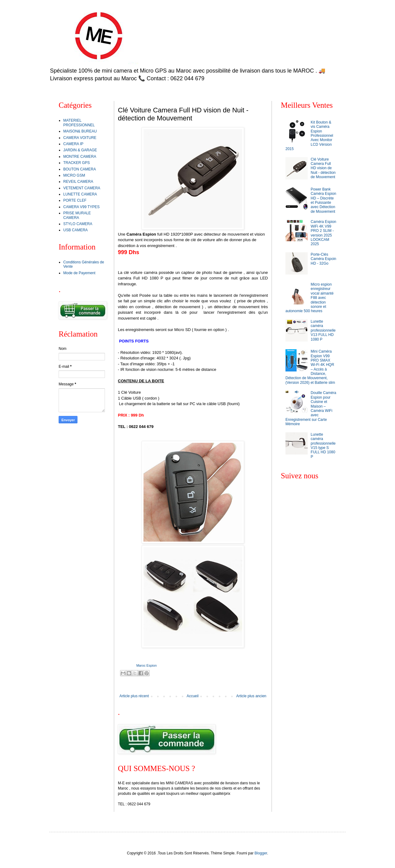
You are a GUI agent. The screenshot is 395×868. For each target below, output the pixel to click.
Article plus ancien (251, 696)
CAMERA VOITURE (80, 138)
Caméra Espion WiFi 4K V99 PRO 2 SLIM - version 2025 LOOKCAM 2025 (324, 233)
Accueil (193, 696)
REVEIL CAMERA (78, 182)
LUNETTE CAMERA (80, 194)
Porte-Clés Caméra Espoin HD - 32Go (324, 259)
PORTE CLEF (75, 200)
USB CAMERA (75, 230)
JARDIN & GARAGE (80, 150)
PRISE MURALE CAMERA (77, 215)
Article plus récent (134, 696)
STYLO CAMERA (78, 224)
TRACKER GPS (77, 163)
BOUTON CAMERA (80, 169)
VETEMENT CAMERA (82, 188)
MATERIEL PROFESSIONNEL (79, 123)
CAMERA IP (73, 144)
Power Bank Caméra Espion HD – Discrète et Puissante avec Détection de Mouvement (324, 200)
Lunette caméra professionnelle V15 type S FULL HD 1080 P (323, 446)
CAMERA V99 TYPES (81, 207)
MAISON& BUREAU (80, 131)
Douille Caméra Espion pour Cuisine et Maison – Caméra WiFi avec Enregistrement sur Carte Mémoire (311, 408)
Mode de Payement (79, 273)
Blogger (261, 853)
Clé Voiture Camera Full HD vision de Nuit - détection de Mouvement (323, 168)
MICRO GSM (74, 175)
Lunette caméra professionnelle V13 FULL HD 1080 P (323, 330)
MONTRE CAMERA (80, 157)
